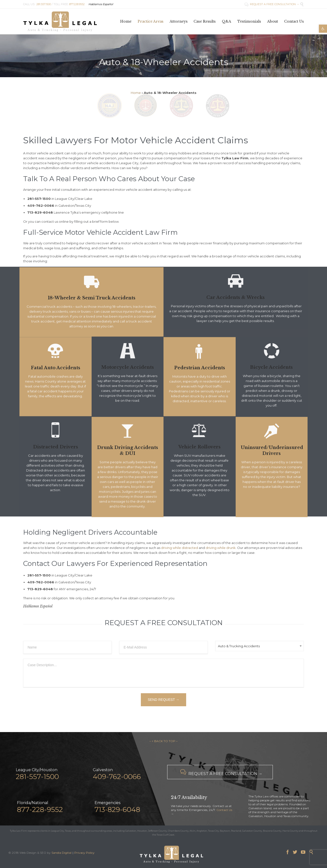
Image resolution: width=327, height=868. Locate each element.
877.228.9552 (77, 4)
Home (136, 93)
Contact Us (224, 810)
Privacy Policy (84, 853)
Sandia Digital (61, 853)
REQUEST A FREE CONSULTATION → (272, 4)
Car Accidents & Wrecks (236, 297)
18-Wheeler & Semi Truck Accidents (92, 310)
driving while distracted (180, 548)
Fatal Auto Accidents (56, 382)
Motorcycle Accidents (128, 367)
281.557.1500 (44, 4)
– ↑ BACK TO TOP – (163, 741)
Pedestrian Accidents (200, 382)
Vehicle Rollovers (199, 447)
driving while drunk (221, 548)
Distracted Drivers (56, 447)
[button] (323, 29)
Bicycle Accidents (271, 367)
